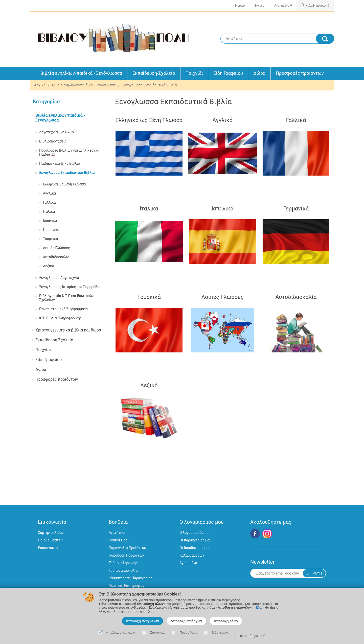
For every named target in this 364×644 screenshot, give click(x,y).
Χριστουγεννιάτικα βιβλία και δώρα (68, 330)
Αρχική (40, 85)
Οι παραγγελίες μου (195, 540)
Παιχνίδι (194, 73)
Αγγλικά (49, 193)
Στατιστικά (157, 633)
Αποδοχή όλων (226, 621)
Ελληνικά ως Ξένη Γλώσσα (64, 184)
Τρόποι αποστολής (124, 570)
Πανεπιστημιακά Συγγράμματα (63, 309)
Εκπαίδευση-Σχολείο (154, 73)
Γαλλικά (49, 202)
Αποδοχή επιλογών (186, 621)
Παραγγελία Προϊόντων (128, 548)
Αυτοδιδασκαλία (56, 257)
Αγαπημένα (188, 563)
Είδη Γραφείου (228, 73)
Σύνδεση (260, 6)
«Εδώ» (259, 607)
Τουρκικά (50, 239)
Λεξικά (49, 266)
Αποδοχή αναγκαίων (143, 621)
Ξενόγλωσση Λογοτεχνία (59, 278)
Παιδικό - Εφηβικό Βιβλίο (60, 163)
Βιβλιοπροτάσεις (53, 141)
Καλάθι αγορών (192, 555)
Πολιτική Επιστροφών (127, 586)
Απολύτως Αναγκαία (121, 633)
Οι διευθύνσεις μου (195, 548)
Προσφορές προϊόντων (300, 73)
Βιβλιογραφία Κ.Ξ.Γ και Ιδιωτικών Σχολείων (66, 298)
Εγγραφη (241, 6)
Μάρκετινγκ (220, 633)
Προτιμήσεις (188, 633)
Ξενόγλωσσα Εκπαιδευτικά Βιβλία (67, 173)
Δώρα (259, 73)
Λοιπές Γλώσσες (56, 248)
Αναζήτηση (118, 533)
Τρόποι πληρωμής (123, 563)
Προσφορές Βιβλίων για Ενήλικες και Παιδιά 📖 (69, 152)
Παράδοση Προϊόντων (126, 555)
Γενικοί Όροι (119, 540)
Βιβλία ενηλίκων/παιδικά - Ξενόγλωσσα (81, 73)
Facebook (255, 534)
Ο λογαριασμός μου (195, 533)
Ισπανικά (50, 221)
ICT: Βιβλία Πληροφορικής (60, 318)
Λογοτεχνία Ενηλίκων (57, 132)
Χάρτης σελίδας (51, 533)
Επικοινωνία (48, 548)
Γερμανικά (51, 230)
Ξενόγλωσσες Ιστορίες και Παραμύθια (70, 287)
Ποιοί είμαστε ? (50, 540)
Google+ (267, 534)
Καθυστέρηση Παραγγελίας (131, 578)
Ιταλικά (49, 211)
